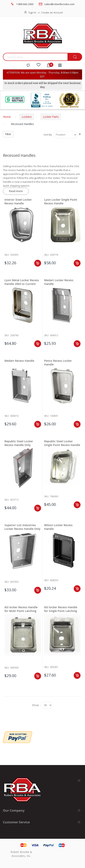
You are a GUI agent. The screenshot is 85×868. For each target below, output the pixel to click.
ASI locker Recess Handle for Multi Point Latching (21, 609)
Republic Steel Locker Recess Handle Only (19, 443)
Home (7, 117)
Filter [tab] (8, 134)
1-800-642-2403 (25, 4)
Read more (16, 191)
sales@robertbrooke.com (59, 4)
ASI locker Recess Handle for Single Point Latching (61, 609)
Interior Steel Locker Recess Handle (18, 201)
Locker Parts (51, 117)
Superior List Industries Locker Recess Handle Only (22, 527)
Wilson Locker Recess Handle (58, 527)
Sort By (48, 135)
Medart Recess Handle (19, 361)
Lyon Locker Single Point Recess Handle (61, 201)
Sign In (32, 12)
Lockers (27, 117)
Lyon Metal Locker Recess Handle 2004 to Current (22, 282)
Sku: (7, 255)
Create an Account (52, 12)
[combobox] (35, 57)
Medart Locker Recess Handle (59, 282)
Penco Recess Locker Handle (58, 363)
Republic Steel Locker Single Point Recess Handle (62, 443)
